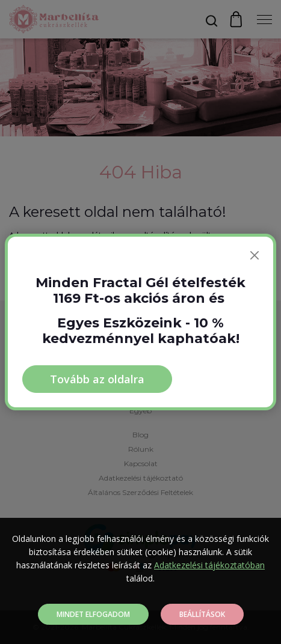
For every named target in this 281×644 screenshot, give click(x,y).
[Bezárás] (255, 255)
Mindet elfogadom (93, 614)
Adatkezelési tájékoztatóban (209, 565)
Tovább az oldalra (97, 379)
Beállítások (202, 614)
